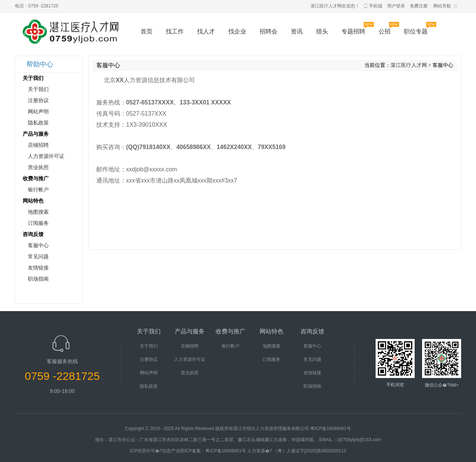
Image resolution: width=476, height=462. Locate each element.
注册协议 (38, 101)
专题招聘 (353, 31)
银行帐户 (38, 190)
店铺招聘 (38, 145)
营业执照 (38, 167)
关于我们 (38, 89)
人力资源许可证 (46, 156)
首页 (147, 31)
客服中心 (38, 245)
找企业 (237, 31)
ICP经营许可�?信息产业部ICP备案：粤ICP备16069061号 (188, 451)
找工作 (175, 31)
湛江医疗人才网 (409, 65)
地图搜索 (38, 212)
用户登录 (396, 6)
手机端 (376, 6)
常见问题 (38, 257)
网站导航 (442, 6)
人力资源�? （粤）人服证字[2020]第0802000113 (297, 451)
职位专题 (416, 31)
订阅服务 (38, 223)
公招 (385, 31)
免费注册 (419, 6)
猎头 (322, 31)
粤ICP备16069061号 (330, 429)
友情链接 (38, 268)
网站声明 (38, 112)
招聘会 (268, 31)
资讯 (297, 31)
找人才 (206, 31)
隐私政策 (38, 123)
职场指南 (38, 279)
